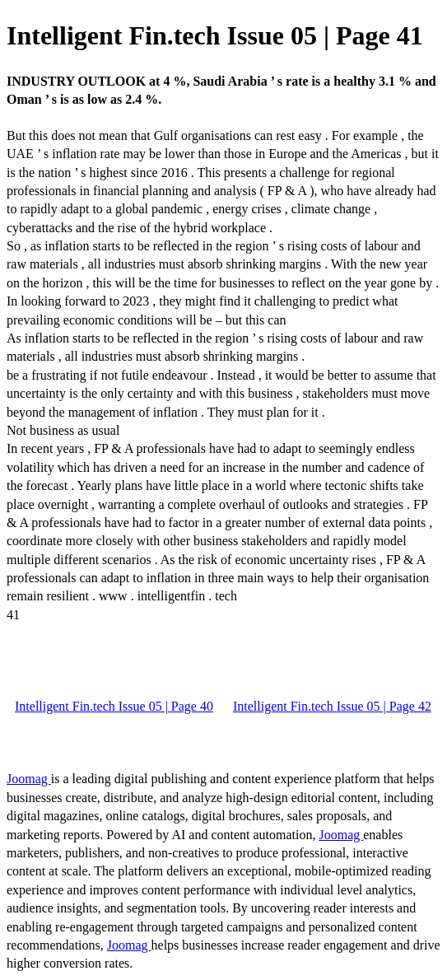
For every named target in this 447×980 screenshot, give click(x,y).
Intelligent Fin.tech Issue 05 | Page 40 (114, 706)
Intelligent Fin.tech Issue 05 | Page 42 (332, 706)
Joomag (29, 779)
